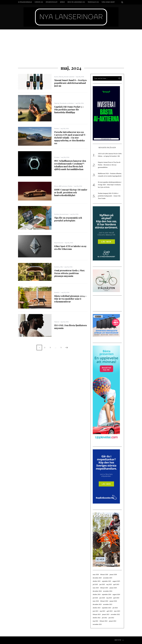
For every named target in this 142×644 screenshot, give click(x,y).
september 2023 (106, 608)
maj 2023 (102, 611)
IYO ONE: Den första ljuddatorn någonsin (70, 327)
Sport (56, 77)
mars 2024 (96, 601)
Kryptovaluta (59, 243)
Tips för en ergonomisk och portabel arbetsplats (68, 219)
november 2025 (108, 578)
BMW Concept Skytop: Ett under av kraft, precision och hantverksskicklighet (71, 192)
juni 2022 (111, 618)
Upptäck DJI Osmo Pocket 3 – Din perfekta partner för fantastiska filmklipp (69, 109)
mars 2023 (117, 611)
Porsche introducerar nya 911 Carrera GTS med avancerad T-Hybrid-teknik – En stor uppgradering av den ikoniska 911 (70, 138)
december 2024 (97, 591)
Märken (62, 2)
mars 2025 (96, 588)
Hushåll (57, 267)
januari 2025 (113, 588)
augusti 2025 (116, 581)
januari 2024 (113, 601)
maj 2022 (95, 621)
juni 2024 (102, 598)
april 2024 (116, 598)
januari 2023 (106, 614)
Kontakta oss (39, 2)
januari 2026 (113, 574)
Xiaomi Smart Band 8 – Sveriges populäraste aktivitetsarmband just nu (70, 83)
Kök (62, 267)
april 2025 (116, 584)
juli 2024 (95, 598)
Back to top (119, 640)
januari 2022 (113, 621)
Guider (57, 214)
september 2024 (106, 594)
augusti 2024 (116, 594)
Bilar (56, 186)
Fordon (57, 129)
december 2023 (97, 604)
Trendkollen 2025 (93, 2)
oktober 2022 (97, 618)
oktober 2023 (97, 608)
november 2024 (108, 591)
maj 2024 (109, 598)
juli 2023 (115, 608)
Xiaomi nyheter (69, 77)
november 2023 (108, 604)
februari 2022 (104, 621)
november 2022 (115, 614)
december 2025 (97, 578)
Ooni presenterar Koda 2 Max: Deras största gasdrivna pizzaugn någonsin (70, 273)
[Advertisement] (71, 43)
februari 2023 (97, 614)
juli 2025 (95, 584)
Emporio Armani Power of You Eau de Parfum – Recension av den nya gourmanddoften (109, 165)
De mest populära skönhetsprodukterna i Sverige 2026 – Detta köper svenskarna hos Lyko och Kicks (110, 185)
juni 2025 (102, 584)
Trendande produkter (67, 103)
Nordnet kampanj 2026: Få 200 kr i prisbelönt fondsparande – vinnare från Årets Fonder (109, 196)
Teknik (61, 77)
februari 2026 (104, 574)
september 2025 (106, 581)
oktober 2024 (97, 594)
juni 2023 (95, 611)
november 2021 (97, 624)
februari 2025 (104, 588)
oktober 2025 (97, 581)
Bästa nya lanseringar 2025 (76, 2)
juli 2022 (104, 618)
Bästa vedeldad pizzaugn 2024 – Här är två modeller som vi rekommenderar (70, 299)
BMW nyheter (63, 186)
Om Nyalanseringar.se (25, 2)
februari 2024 (104, 601)
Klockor (57, 158)
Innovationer (64, 214)
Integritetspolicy (51, 2)
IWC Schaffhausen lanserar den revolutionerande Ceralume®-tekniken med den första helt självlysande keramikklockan (70, 165)
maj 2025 (109, 584)
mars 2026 (96, 574)
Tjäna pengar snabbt (108, 2)
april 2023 (110, 611)
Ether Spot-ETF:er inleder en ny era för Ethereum (70, 248)
